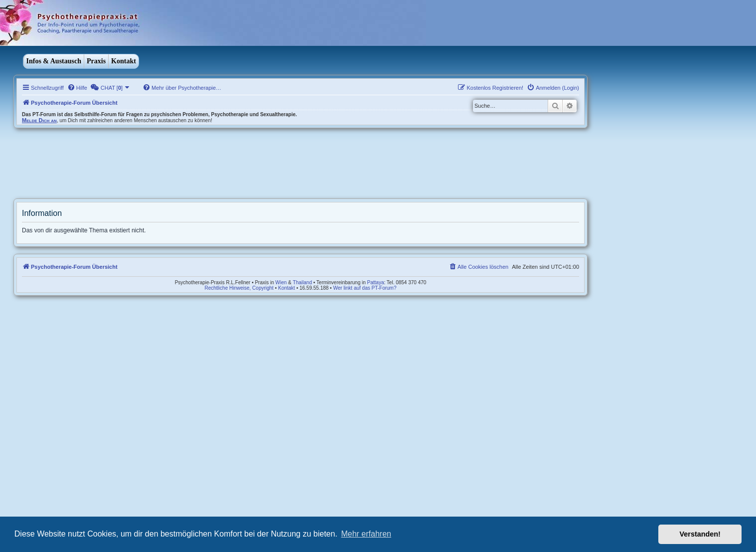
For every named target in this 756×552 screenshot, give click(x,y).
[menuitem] (77, 88)
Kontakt (124, 61)
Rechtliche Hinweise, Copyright (239, 288)
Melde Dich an (39, 120)
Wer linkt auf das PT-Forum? (365, 288)
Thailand (302, 282)
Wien (281, 282)
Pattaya (376, 282)
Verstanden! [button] (700, 534)
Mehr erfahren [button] (366, 534)
